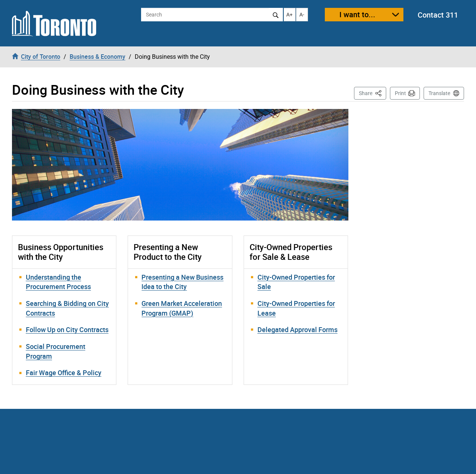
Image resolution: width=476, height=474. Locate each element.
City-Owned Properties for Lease (296, 308)
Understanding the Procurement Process (58, 282)
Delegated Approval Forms (297, 329)
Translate (439, 93)
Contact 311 (438, 15)
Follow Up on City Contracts (67, 329)
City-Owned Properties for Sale (296, 282)
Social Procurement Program (56, 351)
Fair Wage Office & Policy (64, 373)
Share (373, 93)
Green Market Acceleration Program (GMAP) (182, 308)
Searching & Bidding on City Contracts (67, 308)
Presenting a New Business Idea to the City (182, 282)
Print (400, 93)
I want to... (357, 14)
